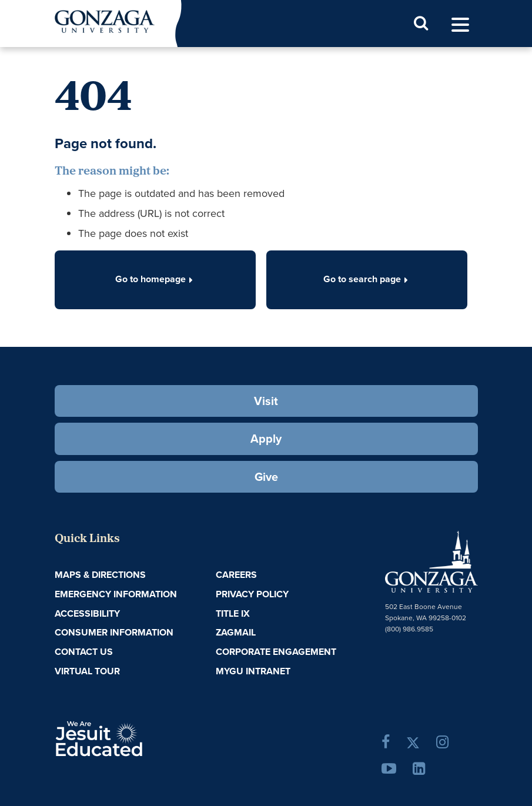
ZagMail (236, 632)
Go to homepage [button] (155, 279)
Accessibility (87, 613)
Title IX (233, 613)
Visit (266, 401)
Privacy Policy (252, 594)
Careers (236, 575)
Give (266, 477)
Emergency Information (116, 594)
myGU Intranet (253, 671)
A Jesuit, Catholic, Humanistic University (135, 738)
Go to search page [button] (367, 279)
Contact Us (84, 652)
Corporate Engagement (276, 652)
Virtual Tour (87, 671)
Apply (266, 439)
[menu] (460, 25)
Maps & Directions (100, 575)
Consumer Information (114, 632)
